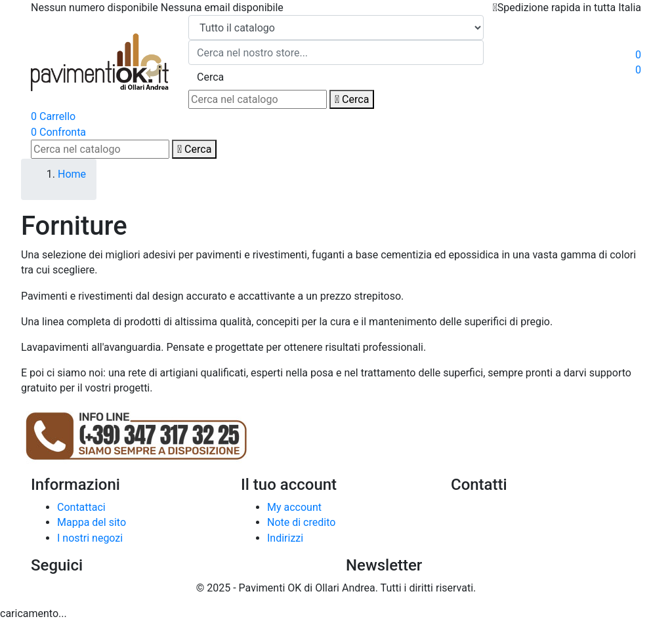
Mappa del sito (92, 522)
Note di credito (301, 522)
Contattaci (81, 507)
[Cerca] (258, 99)
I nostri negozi (90, 538)
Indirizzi (285, 538)
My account (294, 507)
